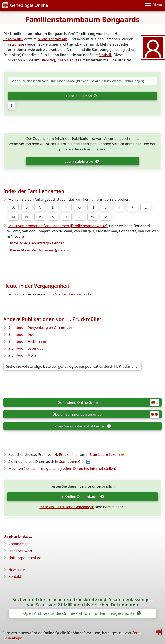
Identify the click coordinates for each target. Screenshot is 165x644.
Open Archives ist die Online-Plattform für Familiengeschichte (82, 613)
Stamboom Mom (22, 355)
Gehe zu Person (82, 96)
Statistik (105, 55)
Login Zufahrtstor (82, 161)
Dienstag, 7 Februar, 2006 (61, 60)
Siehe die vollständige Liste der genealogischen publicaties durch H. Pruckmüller (73, 366)
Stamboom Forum (105, 455)
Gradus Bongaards (70, 294)
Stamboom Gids (72, 462)
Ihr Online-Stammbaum (82, 497)
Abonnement (19, 544)
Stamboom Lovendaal (26, 348)
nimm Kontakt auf (53, 39)
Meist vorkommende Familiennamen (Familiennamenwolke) (58, 226)
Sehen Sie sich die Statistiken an (82, 426)
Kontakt (15, 576)
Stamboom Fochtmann (27, 341)
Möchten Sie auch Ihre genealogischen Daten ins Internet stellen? (62, 468)
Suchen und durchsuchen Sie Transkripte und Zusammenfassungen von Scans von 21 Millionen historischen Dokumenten (82, 602)
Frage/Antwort (20, 551)
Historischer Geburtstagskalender (36, 243)
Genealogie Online (25, 5)
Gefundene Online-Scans (108, 402)
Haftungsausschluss (25, 558)
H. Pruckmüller (67, 455)
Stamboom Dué (21, 334)
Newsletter (17, 570)
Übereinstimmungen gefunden (106, 414)
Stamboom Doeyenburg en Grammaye (40, 328)
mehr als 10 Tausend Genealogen (67, 507)
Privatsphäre (14, 44)
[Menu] (154, 5)
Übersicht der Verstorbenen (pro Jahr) (39, 250)
